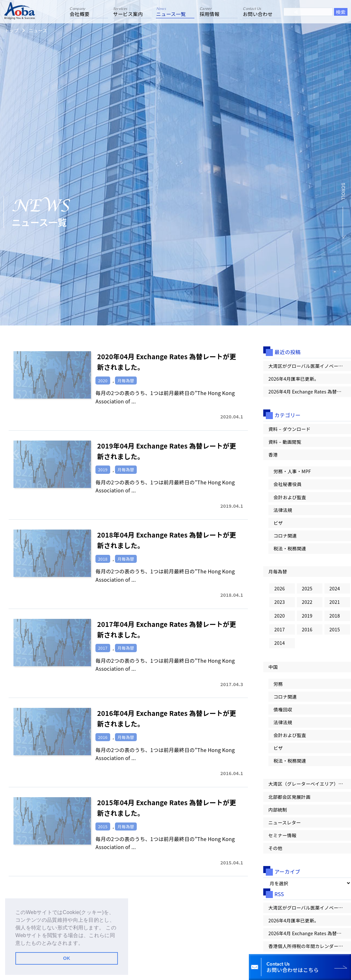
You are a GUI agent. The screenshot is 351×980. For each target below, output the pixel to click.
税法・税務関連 (290, 551)
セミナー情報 (282, 840)
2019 (307, 618)
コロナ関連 (285, 537)
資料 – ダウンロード (290, 429)
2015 (335, 632)
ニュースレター (285, 827)
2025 (307, 591)
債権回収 (283, 713)
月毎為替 (278, 574)
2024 (335, 591)
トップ (12, 30)
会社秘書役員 (288, 486)
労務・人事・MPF (292, 472)
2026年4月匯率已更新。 (294, 379)
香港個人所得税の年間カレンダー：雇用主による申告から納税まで (310, 952)
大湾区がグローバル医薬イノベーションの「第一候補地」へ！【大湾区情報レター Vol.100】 (310, 366)
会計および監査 (290, 498)
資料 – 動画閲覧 (285, 443)
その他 (275, 853)
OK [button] (67, 958)
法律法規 (283, 511)
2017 (280, 632)
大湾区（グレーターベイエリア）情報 (308, 788)
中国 (273, 670)
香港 (273, 455)
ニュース (38, 30)
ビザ (278, 525)
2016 (307, 632)
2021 (335, 604)
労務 (278, 687)
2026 (280, 591)
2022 (307, 604)
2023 (280, 604)
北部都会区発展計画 (290, 801)
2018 (335, 618)
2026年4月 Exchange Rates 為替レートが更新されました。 (310, 392)
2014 (280, 646)
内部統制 (278, 814)
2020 (280, 618)
